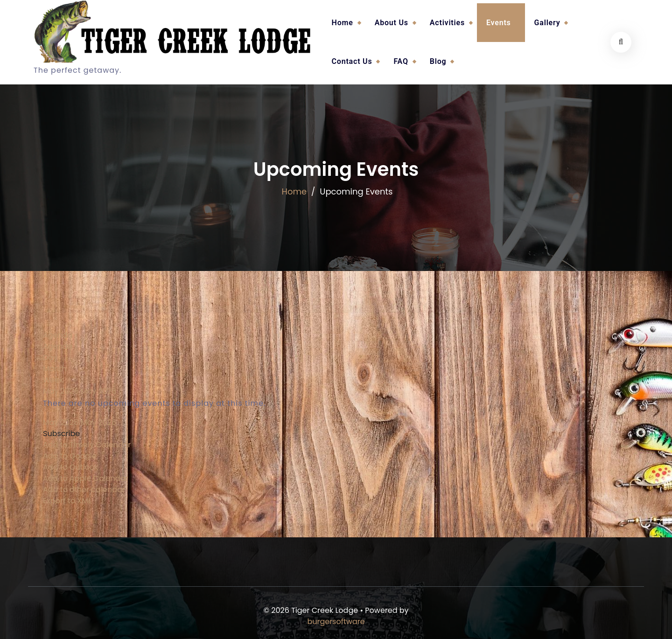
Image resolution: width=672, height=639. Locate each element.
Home (343, 23)
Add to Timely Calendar (87, 445)
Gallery (547, 23)
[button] (61, 434)
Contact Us (352, 61)
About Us (392, 23)
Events (499, 23)
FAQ (401, 61)
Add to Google (70, 456)
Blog (438, 61)
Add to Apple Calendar (85, 478)
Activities (447, 23)
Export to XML (67, 501)
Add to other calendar (84, 490)
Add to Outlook (70, 467)
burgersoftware (336, 622)
